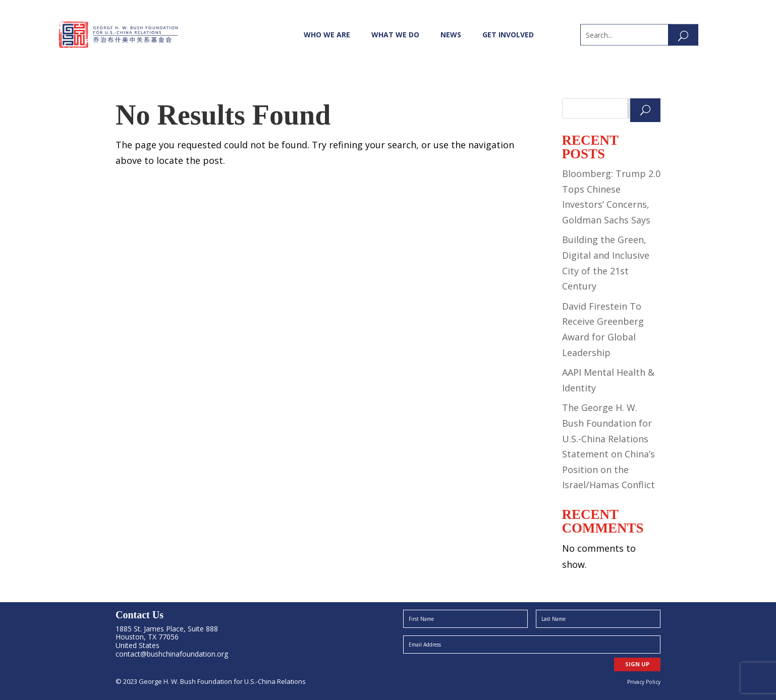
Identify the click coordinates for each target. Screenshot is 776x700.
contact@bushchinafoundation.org (172, 654)
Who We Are (327, 35)
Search (644, 109)
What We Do (395, 35)
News (451, 35)
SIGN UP (637, 664)
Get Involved (508, 35)
